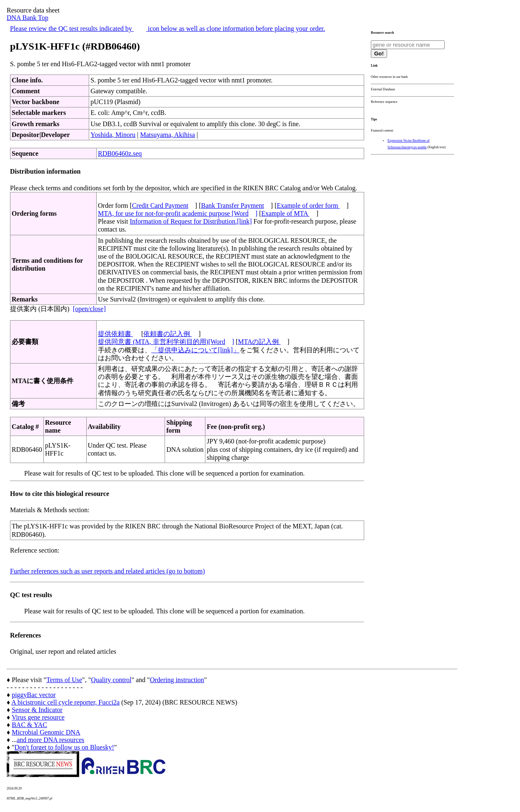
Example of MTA (285, 213)
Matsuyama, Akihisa (167, 135)
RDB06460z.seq (120, 153)
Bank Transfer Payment (233, 205)
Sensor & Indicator (37, 710)
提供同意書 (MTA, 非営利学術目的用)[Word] (166, 342)
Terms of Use (64, 680)
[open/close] (89, 309)
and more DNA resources (50, 740)
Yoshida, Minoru (113, 135)
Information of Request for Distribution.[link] (191, 221)
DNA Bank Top (27, 18)
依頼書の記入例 (167, 334)
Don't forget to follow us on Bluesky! (64, 747)
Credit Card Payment (160, 205)
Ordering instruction (177, 680)
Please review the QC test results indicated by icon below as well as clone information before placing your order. (167, 29)
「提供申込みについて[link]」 (195, 350)
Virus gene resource (38, 717)
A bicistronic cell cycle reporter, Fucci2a (65, 702)
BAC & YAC (29, 725)
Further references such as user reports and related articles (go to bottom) (107, 571)
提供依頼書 (115, 334)
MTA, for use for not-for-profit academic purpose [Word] (178, 213)
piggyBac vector (34, 695)
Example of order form (308, 205)
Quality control (111, 680)
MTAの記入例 (259, 342)
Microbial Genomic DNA (46, 732)
